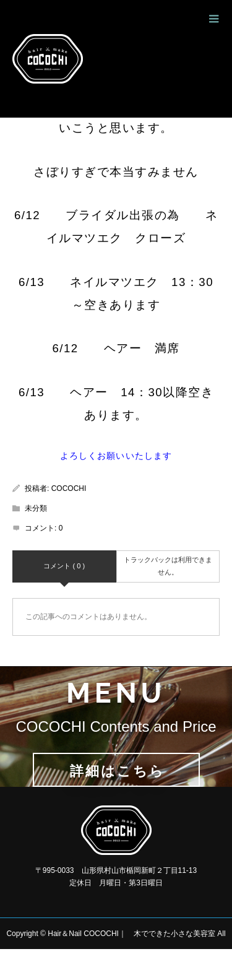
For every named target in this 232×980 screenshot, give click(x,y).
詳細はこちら (117, 771)
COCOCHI (69, 488)
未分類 (36, 508)
